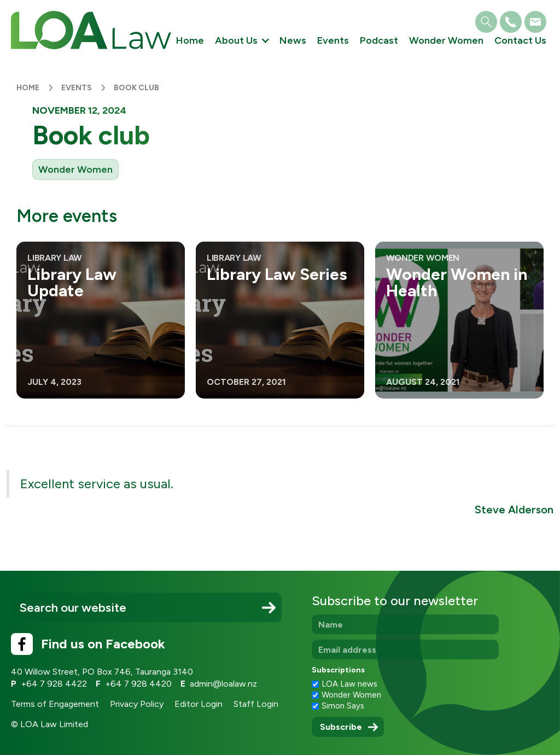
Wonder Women (446, 40)
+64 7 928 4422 (54, 684)
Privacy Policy (137, 704)
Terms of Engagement (55, 704)
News (293, 40)
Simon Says (343, 706)
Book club (136, 88)
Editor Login (199, 704)
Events (333, 40)
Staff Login (256, 704)
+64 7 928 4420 (138, 684)
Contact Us (520, 40)
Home (190, 40)
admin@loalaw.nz (223, 684)
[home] (91, 30)
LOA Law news (349, 684)
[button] (242, 41)
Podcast (379, 40)
